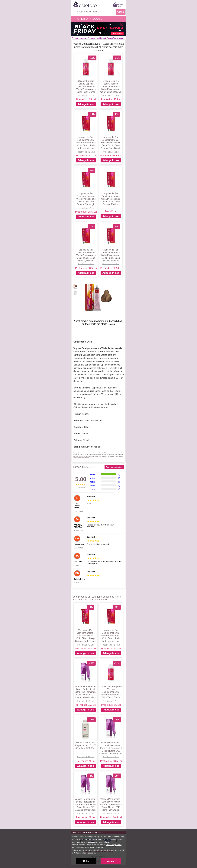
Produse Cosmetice (79, 38)
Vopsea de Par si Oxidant (97, 38)
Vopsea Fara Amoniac (115, 38)
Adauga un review (114, 467)
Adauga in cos (86, 104)
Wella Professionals (91, 447)
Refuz (86, 861)
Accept (111, 861)
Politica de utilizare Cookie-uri (84, 853)
